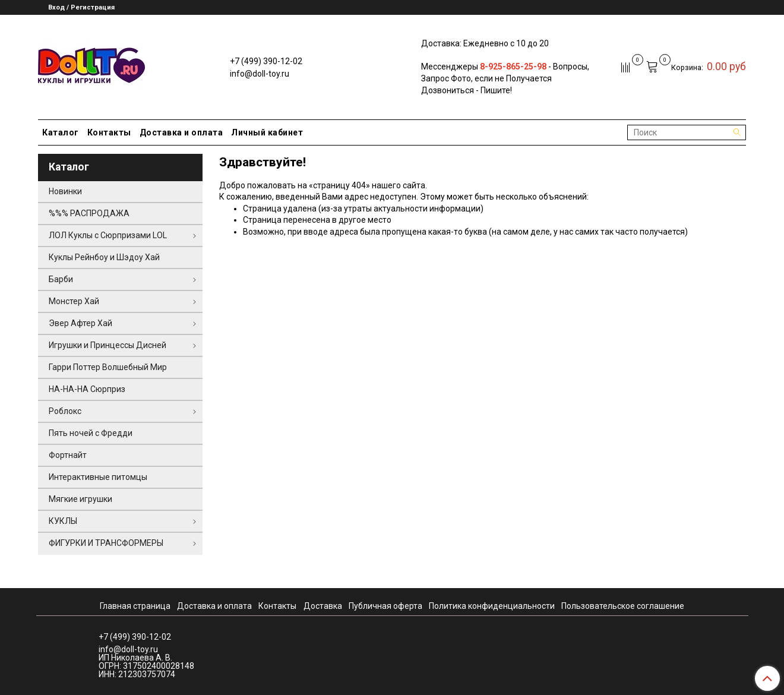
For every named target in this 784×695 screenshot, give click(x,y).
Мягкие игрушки (80, 499)
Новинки (65, 191)
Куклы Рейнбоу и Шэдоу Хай (104, 257)
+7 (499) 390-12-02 (266, 61)
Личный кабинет (267, 132)
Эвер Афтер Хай (80, 323)
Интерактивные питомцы (98, 477)
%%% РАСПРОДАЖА (89, 213)
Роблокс (65, 411)
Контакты (109, 132)
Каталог (61, 132)
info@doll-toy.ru (260, 74)
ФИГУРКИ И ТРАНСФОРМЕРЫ (106, 543)
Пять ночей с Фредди (91, 433)
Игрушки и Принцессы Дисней (108, 345)
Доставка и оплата (181, 132)
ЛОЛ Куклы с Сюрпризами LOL (108, 235)
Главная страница (135, 606)
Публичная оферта (385, 606)
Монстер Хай (74, 301)
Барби (61, 279)
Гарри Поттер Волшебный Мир (108, 367)
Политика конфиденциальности (492, 606)
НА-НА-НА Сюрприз (87, 389)
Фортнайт (68, 455)
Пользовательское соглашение (623, 606)
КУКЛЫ (63, 521)
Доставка (323, 606)
